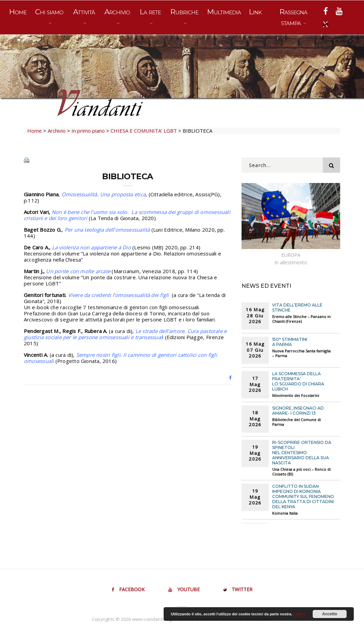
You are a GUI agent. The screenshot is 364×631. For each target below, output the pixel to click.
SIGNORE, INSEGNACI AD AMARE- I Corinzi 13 (298, 411)
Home (18, 12)
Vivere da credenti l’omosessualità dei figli (119, 295)
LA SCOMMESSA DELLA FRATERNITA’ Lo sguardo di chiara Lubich (298, 381)
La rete (150, 12)
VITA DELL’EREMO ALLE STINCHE (297, 308)
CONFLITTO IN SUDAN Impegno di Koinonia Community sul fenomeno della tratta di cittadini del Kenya (303, 496)
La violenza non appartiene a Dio (92, 247)
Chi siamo (49, 12)
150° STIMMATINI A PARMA (290, 342)
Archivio (117, 12)
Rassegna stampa (293, 17)
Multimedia (224, 12)
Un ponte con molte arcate (78, 271)
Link (255, 12)
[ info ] (299, 614)
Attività (84, 12)
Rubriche (184, 12)
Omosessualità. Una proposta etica (104, 194)
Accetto (330, 614)
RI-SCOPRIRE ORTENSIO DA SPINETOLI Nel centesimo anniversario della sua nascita (302, 453)
